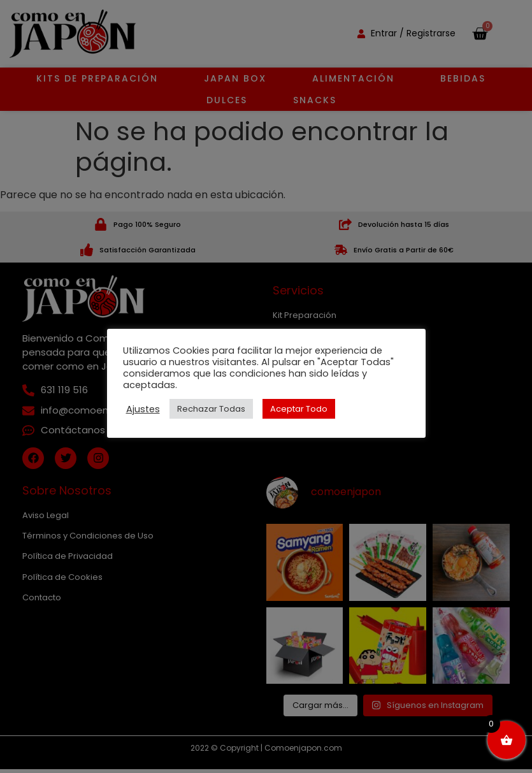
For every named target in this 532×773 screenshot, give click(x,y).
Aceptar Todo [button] (299, 409)
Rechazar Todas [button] (211, 409)
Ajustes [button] (143, 409)
